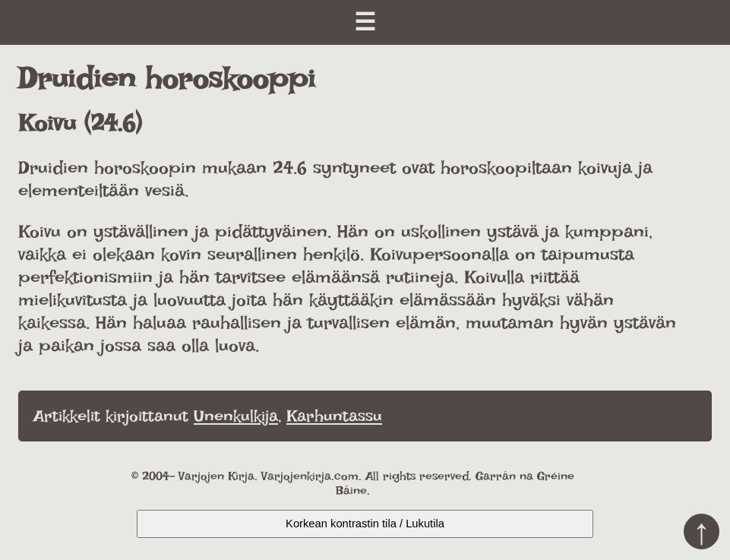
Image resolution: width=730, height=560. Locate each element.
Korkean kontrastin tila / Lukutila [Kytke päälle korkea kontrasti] (365, 524)
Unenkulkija (236, 416)
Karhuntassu (334, 416)
